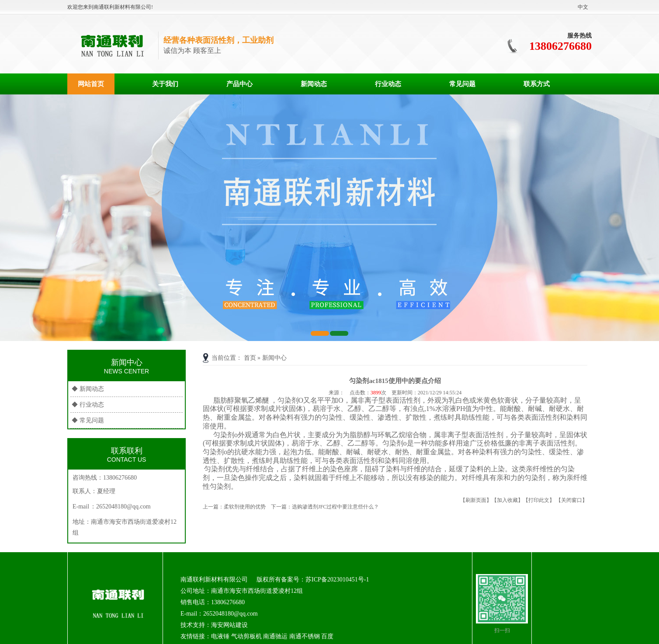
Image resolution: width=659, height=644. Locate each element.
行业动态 (388, 84)
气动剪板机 (246, 636)
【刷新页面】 (476, 500)
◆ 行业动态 (88, 405)
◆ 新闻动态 (88, 389)
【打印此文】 (539, 500)
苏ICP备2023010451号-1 (337, 580)
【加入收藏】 (507, 500)
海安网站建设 (229, 625)
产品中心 (239, 84)
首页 (250, 358)
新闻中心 (274, 358)
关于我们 (165, 84)
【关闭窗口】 (572, 500)
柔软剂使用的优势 (245, 507)
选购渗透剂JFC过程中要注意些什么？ (335, 507)
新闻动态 (314, 84)
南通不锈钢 (305, 636)
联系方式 (537, 84)
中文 (583, 7)
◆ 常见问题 (88, 420)
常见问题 (462, 84)
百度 (327, 636)
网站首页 (91, 84)
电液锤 (220, 636)
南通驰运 (275, 636)
